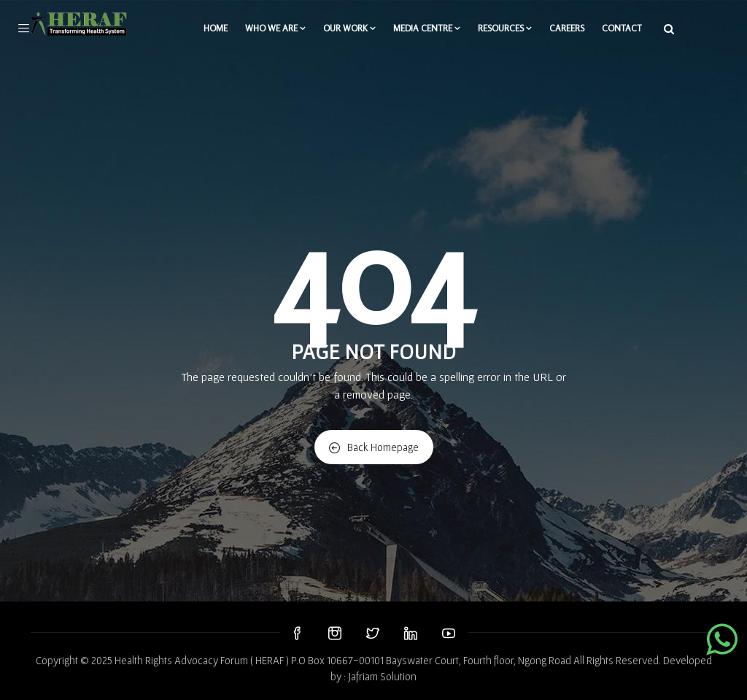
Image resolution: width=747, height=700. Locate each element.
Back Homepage (374, 447)
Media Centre (427, 28)
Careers (567, 28)
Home (216, 28)
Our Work (349, 28)
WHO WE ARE (275, 28)
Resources (505, 28)
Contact (622, 28)
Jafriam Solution (382, 676)
